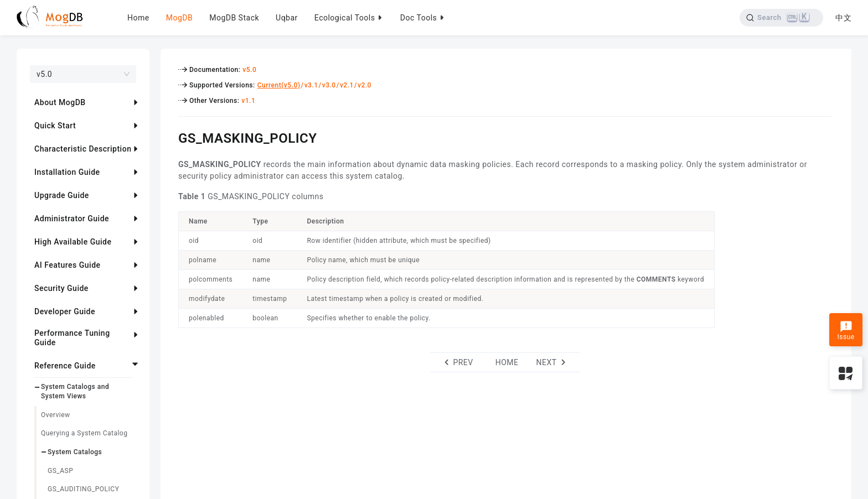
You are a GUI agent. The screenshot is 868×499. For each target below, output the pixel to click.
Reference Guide (65, 366)
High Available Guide (73, 242)
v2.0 (365, 85)
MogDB (179, 18)
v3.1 (311, 85)
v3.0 (329, 85)
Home (138, 18)
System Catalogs (75, 452)
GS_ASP (60, 471)
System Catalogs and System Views (75, 391)
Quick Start (55, 126)
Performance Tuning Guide (72, 338)
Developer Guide (65, 311)
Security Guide (61, 288)
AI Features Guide (68, 265)
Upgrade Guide (62, 195)
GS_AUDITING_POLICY (83, 489)
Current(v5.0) (279, 85)
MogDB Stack (234, 18)
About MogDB (60, 102)
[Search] (781, 18)
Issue (846, 331)
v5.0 (249, 70)
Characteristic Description (83, 149)
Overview (56, 415)
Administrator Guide (72, 219)
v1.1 (248, 101)
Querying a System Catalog (84, 433)
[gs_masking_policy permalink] (170, 137)
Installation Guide (67, 172)
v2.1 (347, 85)
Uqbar (287, 18)
